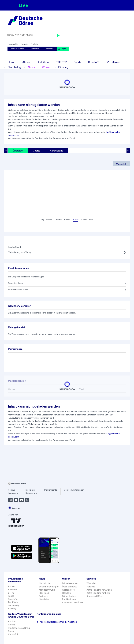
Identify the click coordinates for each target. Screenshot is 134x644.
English (34, 44)
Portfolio (50, 49)
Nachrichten (45, 583)
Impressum (13, 493)
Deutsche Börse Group (19, 628)
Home (12, 62)
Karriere (12, 621)
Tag (42, 220)
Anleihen (43, 62)
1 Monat (58, 220)
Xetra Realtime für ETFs (98, 593)
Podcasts (44, 596)
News (31, 67)
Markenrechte (51, 490)
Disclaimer (30, 490)
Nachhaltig (14, 67)
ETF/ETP (61, 62)
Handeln (66, 593)
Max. (91, 220)
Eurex (11, 631)
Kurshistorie (57, 151)
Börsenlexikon (69, 596)
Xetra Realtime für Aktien (99, 590)
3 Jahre (84, 220)
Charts (37, 151)
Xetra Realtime (17, 49)
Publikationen (69, 599)
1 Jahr (76, 220)
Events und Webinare (73, 602)
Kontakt (25, 44)
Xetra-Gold (14, 634)
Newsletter (14, 44)
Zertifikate (114, 62)
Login (62, 49)
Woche (49, 220)
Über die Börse (70, 587)
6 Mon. (67, 220)
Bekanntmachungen (49, 587)
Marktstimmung (47, 590)
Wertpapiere (68, 590)
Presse (11, 625)
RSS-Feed (44, 593)
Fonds (77, 62)
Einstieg (63, 67)
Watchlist (35, 49)
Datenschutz (31, 493)
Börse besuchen (70, 583)
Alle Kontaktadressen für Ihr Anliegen (57, 622)
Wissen (47, 67)
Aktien (26, 62)
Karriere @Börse (95, 596)
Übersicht (18, 151)
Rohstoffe (94, 62)
